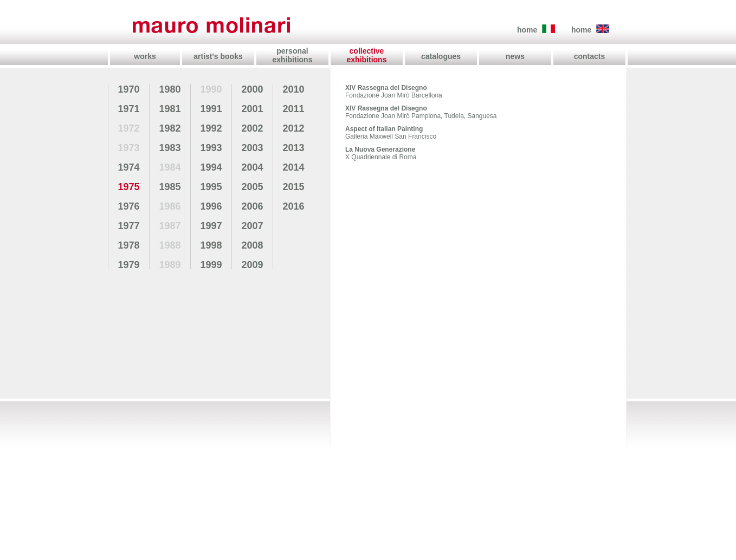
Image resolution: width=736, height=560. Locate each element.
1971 (128, 109)
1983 (170, 148)
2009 (252, 265)
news (515, 56)
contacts (590, 56)
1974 (128, 167)
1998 (211, 245)
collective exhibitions (367, 55)
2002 (252, 128)
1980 (170, 89)
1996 (211, 206)
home (527, 30)
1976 (128, 206)
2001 (252, 109)
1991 (211, 109)
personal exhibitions (293, 55)
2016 (293, 206)
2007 (252, 226)
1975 (128, 187)
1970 (128, 89)
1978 (128, 245)
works (145, 56)
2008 (252, 245)
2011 (293, 109)
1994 (211, 167)
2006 (252, 206)
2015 (293, 187)
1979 (128, 265)
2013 (293, 148)
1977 (128, 226)
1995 (211, 187)
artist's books (218, 56)
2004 (252, 167)
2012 (293, 128)
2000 (252, 89)
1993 (211, 148)
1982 (170, 128)
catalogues (441, 56)
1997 (211, 226)
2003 (252, 148)
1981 (170, 109)
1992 (211, 128)
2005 (252, 187)
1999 (211, 265)
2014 (293, 167)
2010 (293, 89)
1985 (170, 187)
